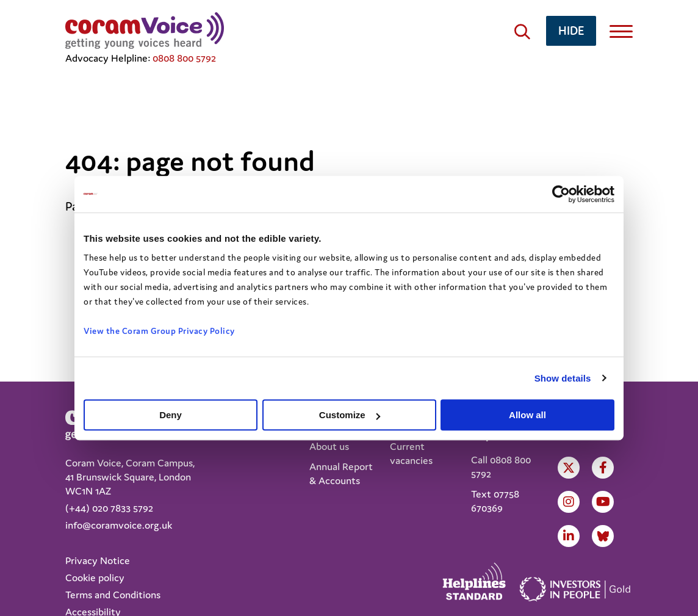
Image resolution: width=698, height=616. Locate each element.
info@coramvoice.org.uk (119, 525)
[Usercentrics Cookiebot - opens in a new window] (561, 194)
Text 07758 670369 (495, 501)
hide (571, 30)
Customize (350, 415)
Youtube (603, 502)
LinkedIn (569, 536)
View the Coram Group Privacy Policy (159, 331)
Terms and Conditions (113, 595)
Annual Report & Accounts (341, 473)
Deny (171, 415)
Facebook (603, 468)
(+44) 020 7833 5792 (109, 508)
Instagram (569, 502)
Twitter (569, 468)
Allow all (527, 415)
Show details (563, 378)
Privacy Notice (98, 560)
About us (329, 446)
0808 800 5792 (184, 58)
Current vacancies (411, 453)
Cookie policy (95, 578)
